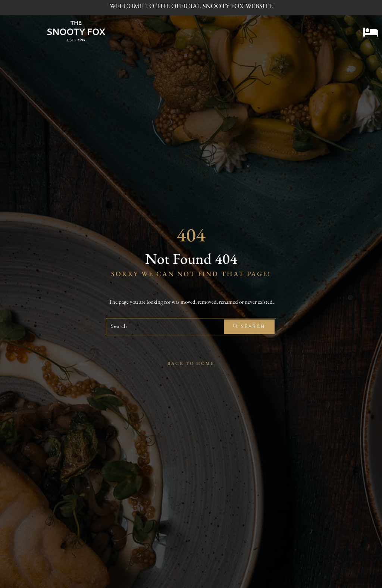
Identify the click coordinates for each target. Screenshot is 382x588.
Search (249, 327)
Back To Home (191, 364)
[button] (371, 30)
